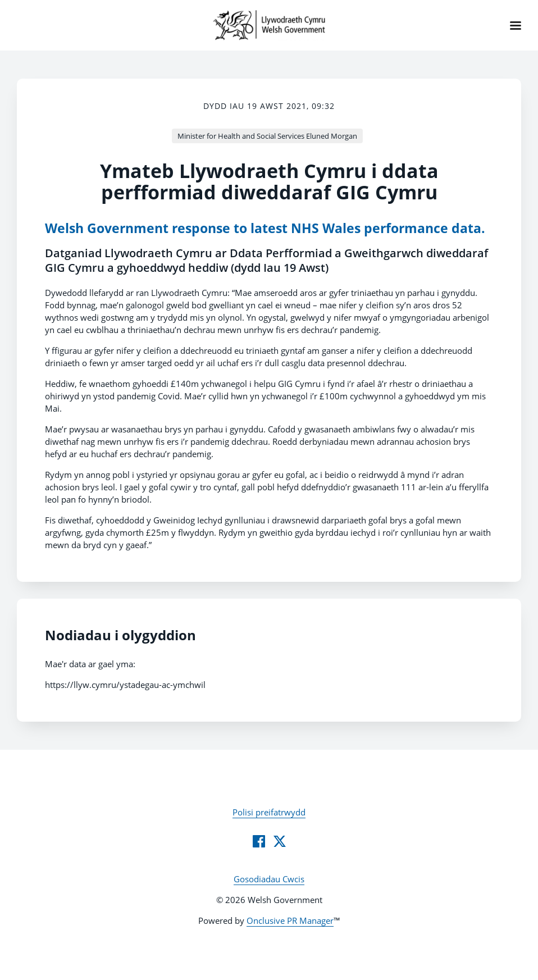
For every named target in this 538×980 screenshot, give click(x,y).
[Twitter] (280, 841)
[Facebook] (259, 841)
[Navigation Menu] (516, 25)
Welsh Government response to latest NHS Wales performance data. (265, 228)
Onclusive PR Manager (290, 920)
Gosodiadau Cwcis (269, 879)
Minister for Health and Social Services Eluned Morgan (267, 136)
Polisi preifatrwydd (269, 812)
